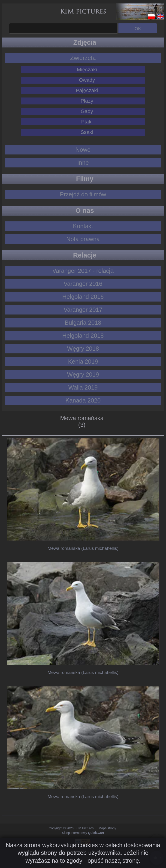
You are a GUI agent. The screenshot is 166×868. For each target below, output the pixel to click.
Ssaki (87, 132)
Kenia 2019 (83, 362)
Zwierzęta (83, 58)
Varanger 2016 (83, 284)
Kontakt (83, 226)
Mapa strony (107, 828)
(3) (82, 425)
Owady (87, 80)
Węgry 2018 (83, 349)
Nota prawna (83, 239)
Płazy (87, 101)
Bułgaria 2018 (83, 323)
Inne (83, 163)
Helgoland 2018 (83, 336)
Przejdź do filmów (83, 194)
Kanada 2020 (83, 400)
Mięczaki (87, 70)
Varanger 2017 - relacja (83, 271)
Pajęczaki (87, 90)
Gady (87, 111)
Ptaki (87, 122)
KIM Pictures (85, 828)
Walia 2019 (83, 387)
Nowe (83, 150)
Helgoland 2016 (83, 297)
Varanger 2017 (83, 310)
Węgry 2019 (83, 374)
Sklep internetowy (83, 833)
